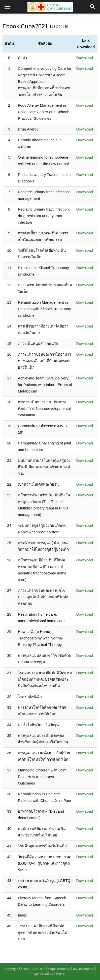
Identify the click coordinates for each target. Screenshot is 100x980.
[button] (93, 7)
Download (85, 58)
